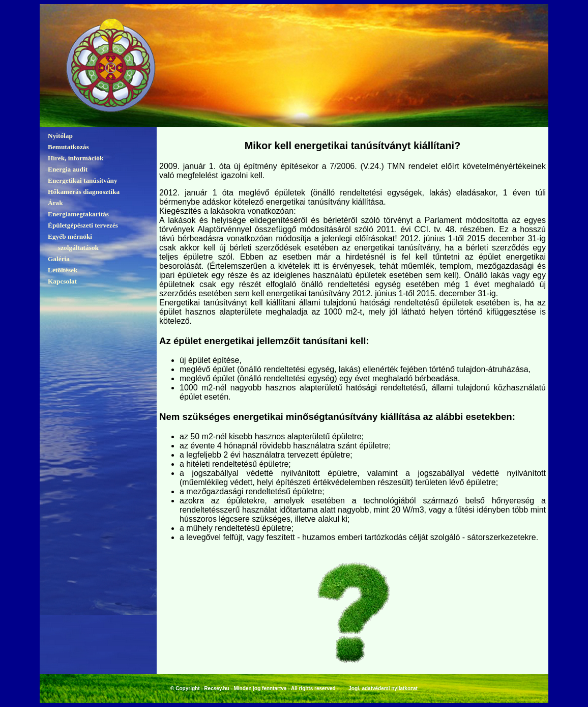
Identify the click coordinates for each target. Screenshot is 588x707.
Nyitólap (60, 136)
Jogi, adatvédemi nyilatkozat (383, 688)
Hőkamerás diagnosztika (84, 192)
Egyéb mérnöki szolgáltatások (73, 242)
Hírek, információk (76, 158)
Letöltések (63, 270)
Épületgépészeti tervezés (83, 225)
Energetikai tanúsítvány (83, 180)
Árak (55, 203)
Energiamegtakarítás (78, 214)
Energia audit (68, 169)
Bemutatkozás (68, 147)
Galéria (59, 259)
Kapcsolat (62, 281)
